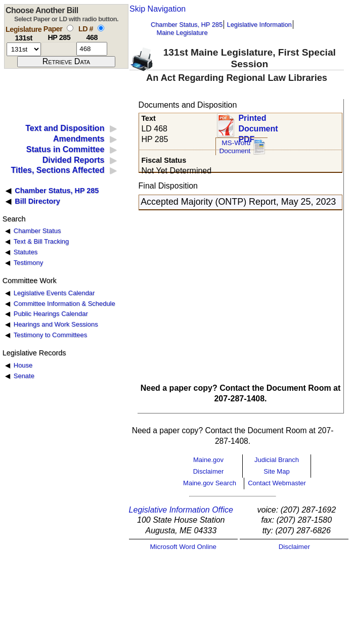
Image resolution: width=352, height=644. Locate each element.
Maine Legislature (182, 33)
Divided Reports (74, 160)
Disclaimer (209, 471)
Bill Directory (37, 201)
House (23, 365)
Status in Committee (65, 149)
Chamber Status (37, 231)
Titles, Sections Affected (57, 170)
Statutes (26, 252)
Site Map (276, 471)
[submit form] (66, 62)
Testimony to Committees (50, 335)
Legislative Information (259, 25)
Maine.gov (208, 460)
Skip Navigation (158, 9)
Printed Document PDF (258, 126)
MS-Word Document (235, 147)
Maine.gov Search (210, 483)
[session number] (24, 49)
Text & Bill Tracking (41, 241)
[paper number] (59, 49)
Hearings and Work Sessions (56, 324)
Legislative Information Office (181, 510)
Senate (24, 376)
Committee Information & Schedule (64, 304)
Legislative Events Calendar (54, 293)
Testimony (28, 263)
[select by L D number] (101, 28)
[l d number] (92, 49)
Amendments (79, 139)
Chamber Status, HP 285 (187, 25)
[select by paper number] (70, 28)
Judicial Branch (277, 460)
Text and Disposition (65, 128)
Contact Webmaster (277, 483)
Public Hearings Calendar (51, 314)
